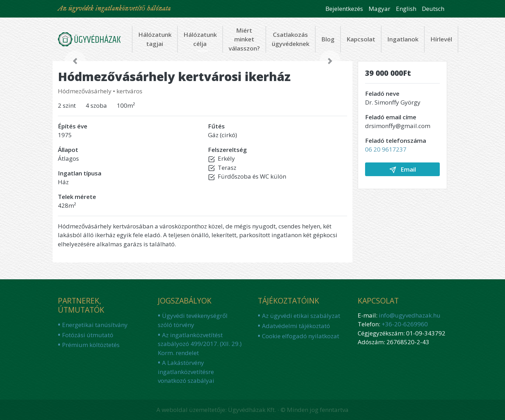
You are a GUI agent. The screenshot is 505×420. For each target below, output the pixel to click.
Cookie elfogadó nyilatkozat (301, 336)
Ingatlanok (403, 39)
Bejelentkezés (344, 9)
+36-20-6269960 (405, 324)
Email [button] (403, 169)
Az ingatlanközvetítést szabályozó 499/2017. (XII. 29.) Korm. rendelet (200, 344)
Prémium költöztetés (91, 345)
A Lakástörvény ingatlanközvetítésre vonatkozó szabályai (186, 372)
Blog (328, 39)
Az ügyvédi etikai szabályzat (301, 316)
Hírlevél (441, 39)
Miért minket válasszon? (244, 39)
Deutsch (433, 9)
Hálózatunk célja (200, 39)
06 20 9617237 (386, 149)
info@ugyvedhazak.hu (410, 315)
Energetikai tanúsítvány (95, 325)
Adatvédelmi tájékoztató (296, 326)
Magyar (379, 9)
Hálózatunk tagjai (155, 39)
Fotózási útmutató (88, 335)
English (406, 9)
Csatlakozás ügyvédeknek (291, 39)
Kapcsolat (361, 39)
